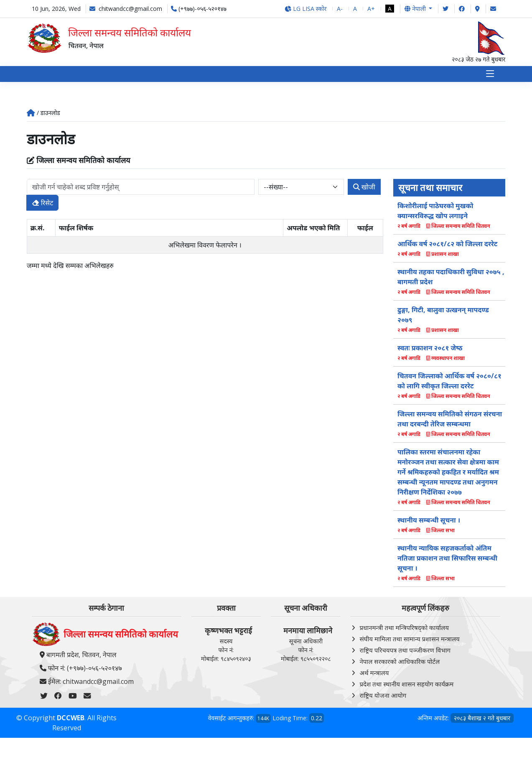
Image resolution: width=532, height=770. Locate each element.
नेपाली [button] (416, 9)
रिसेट (43, 204)
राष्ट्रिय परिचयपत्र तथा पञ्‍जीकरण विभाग (405, 652)
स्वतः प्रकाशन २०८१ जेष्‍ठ (430, 350)
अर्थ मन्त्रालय (374, 674)
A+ (371, 9)
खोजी (364, 189)
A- (340, 9)
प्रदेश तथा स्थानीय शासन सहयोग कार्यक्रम (406, 686)
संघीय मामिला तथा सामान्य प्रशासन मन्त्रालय (409, 640)
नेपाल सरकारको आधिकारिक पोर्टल (400, 663)
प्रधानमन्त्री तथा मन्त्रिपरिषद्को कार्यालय (404, 629)
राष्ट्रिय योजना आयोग (383, 697)
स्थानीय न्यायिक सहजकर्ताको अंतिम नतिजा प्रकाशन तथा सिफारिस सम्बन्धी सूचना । (447, 560)
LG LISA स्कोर (306, 9)
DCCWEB (71, 719)
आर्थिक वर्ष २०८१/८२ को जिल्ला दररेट (447, 246)
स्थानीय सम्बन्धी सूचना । (429, 522)
